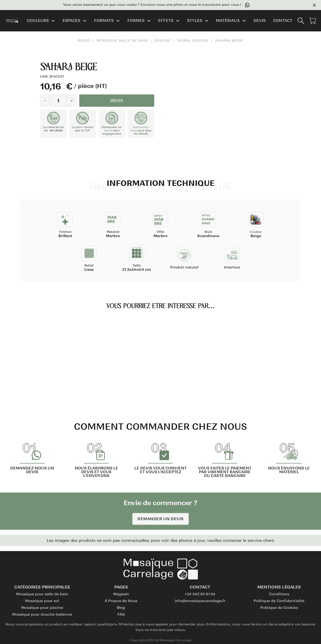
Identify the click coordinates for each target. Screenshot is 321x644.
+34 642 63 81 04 (200, 594)
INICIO (84, 41)
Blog (121, 608)
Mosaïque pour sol (42, 601)
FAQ (121, 614)
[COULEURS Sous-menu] (53, 21)
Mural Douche (193, 41)
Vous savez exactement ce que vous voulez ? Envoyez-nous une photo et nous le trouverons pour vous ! (175, 5)
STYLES (195, 21)
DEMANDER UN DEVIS (160, 519)
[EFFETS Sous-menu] (178, 21)
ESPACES (71, 21)
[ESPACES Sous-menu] (85, 21)
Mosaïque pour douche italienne (42, 614)
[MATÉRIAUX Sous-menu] (244, 21)
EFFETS (166, 21)
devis (108, 130)
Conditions (279, 594)
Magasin (121, 594)
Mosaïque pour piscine (42, 608)
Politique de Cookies (279, 608)
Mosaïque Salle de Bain (122, 41)
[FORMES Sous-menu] (149, 21)
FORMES (136, 21)
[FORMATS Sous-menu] (118, 21)
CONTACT (283, 21)
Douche (163, 41)
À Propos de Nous (121, 601)
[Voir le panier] (313, 21)
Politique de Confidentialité (279, 601)
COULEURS (38, 21)
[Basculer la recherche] (301, 21)
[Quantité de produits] (58, 100)
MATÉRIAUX (228, 21)
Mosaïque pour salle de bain (42, 594)
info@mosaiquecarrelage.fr (200, 601)
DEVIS (260, 21)
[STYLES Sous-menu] (207, 21)
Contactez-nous (140, 129)
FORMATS (104, 21)
